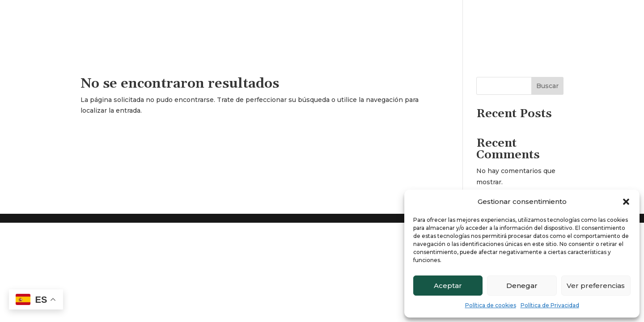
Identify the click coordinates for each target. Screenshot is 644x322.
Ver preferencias (596, 286)
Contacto (614, 13)
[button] (626, 202)
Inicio (515, 13)
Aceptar (448, 286)
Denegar (522, 286)
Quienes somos (561, 13)
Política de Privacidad (550, 305)
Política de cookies (491, 305)
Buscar (547, 86)
